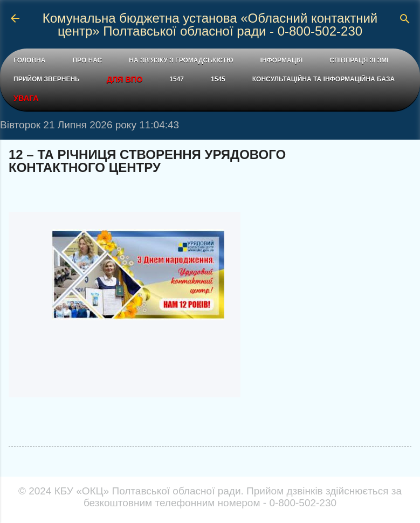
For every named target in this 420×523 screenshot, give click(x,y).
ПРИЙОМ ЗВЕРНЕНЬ (47, 79)
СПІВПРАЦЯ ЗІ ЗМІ (359, 60)
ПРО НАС (87, 60)
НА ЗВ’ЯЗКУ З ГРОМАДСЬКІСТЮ (181, 60)
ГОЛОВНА (29, 60)
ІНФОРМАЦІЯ (282, 60)
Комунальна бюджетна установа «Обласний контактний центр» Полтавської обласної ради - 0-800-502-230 (210, 25)
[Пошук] (405, 20)
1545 (218, 79)
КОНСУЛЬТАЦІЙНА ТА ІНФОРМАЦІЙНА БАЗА (323, 79)
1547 (177, 79)
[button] (405, 156)
